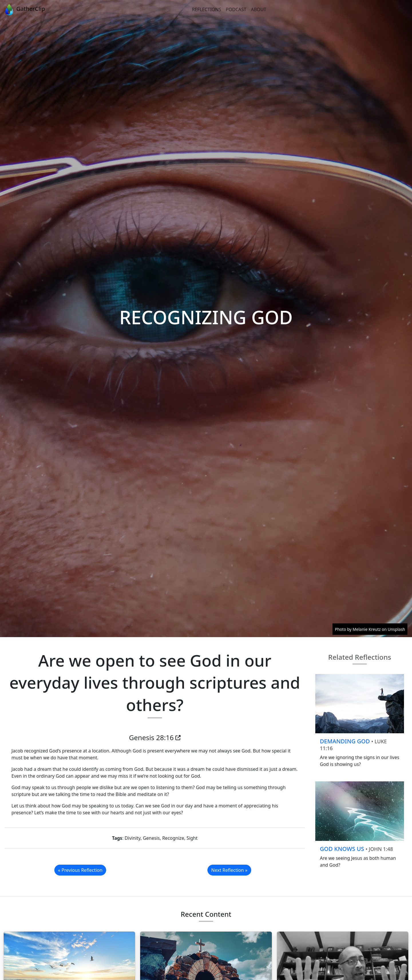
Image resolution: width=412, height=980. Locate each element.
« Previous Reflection (80, 870)
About (259, 9)
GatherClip (24, 9)
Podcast (236, 9)
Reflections (207, 9)
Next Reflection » (229, 870)
